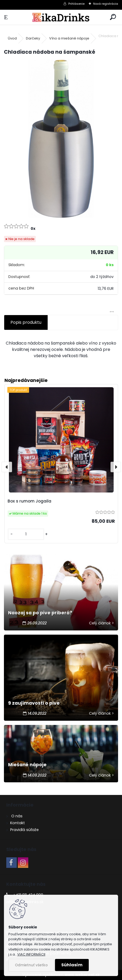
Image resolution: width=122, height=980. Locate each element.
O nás (16, 816)
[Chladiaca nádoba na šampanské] (61, 139)
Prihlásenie (76, 4)
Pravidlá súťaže (24, 830)
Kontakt (18, 823)
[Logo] (61, 17)
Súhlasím (72, 965)
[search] (113, 17)
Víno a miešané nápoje (69, 38)
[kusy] (26, 534)
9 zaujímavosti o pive (34, 703)
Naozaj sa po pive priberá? (40, 613)
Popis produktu (26, 322)
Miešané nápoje (27, 765)
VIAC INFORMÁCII (31, 954)
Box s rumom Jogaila (29, 501)
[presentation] (7, 467)
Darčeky (33, 38)
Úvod (12, 38)
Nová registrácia (106, 4)
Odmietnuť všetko (31, 965)
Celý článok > (101, 623)
